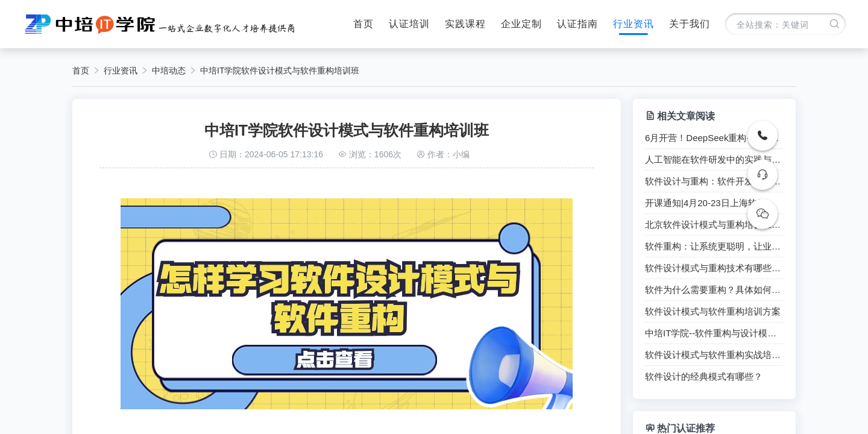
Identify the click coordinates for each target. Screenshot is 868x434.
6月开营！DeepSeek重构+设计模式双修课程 (714, 138)
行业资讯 (634, 24)
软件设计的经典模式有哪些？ (704, 377)
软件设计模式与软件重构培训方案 (713, 312)
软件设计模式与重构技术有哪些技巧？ (714, 268)
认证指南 (577, 24)
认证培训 (409, 24)
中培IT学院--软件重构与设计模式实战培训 (714, 333)
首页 (363, 24)
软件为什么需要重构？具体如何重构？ (714, 290)
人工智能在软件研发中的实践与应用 (714, 160)
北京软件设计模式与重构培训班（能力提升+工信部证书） (714, 225)
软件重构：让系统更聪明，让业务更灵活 (714, 247)
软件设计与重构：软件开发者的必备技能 (714, 181)
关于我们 (690, 24)
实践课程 (465, 24)
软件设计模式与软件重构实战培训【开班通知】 (714, 355)
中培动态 (169, 71)
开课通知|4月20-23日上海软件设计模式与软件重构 (714, 203)
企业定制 (521, 24)
